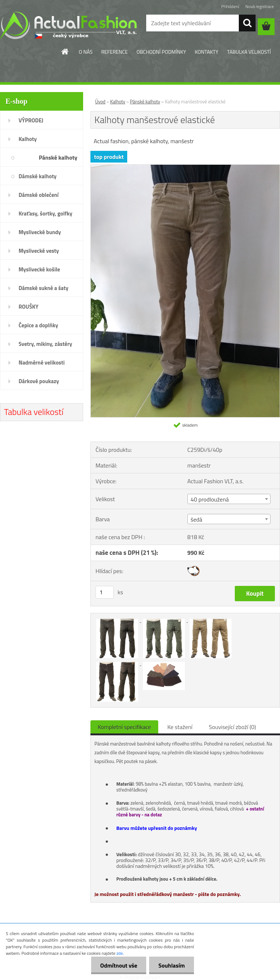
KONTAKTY (206, 52)
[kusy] (105, 592)
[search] (247, 23)
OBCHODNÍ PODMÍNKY (161, 52)
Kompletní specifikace (124, 727)
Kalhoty (118, 102)
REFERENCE (115, 52)
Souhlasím (172, 965)
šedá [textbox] (197, 519)
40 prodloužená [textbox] (210, 499)
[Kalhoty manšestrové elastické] (185, 168)
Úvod (100, 102)
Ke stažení (180, 727)
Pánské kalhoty (145, 102)
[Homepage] (65, 52)
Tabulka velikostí (34, 412)
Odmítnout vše (119, 965)
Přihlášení (230, 6)
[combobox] (229, 499)
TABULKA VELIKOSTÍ (249, 52)
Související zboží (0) (232, 727)
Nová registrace (260, 6)
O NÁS (86, 52)
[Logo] (68, 25)
